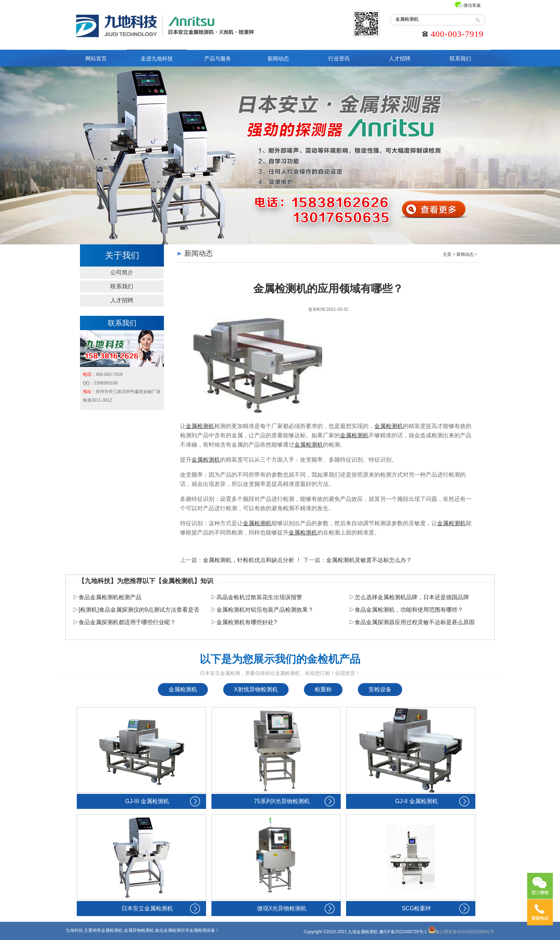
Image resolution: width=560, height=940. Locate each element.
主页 (447, 254)
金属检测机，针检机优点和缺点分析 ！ (252, 560)
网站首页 (96, 58)
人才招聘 (400, 58)
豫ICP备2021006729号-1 (403, 932)
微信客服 (472, 5)
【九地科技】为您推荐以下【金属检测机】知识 (146, 581)
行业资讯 (339, 58)
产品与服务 (218, 58)
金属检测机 (183, 689)
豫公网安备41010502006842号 (461, 932)
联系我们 (460, 58)
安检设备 (380, 689)
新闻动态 (278, 58)
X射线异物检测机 (256, 689)
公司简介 (122, 272)
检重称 (323, 689)
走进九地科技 (157, 58)
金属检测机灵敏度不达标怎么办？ (369, 560)
